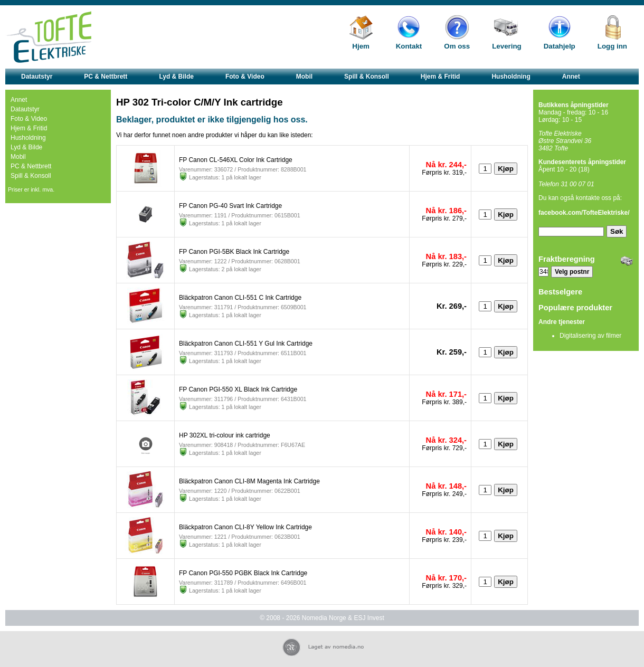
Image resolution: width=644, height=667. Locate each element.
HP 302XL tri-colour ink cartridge (225, 435)
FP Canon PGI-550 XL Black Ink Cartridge (238, 389)
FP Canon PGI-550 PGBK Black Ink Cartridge (243, 573)
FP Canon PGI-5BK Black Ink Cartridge (234, 252)
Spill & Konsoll (367, 77)
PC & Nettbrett (106, 77)
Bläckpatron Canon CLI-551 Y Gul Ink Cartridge (246, 344)
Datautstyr (37, 77)
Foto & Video (245, 77)
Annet (571, 77)
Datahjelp (560, 46)
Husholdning (511, 77)
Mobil (304, 77)
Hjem (361, 46)
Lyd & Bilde (176, 77)
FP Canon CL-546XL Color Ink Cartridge (236, 160)
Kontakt (409, 46)
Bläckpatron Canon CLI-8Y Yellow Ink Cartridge (245, 527)
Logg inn (612, 46)
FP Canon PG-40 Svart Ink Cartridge (230, 206)
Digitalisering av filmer (590, 336)
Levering (507, 46)
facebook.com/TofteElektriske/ (584, 213)
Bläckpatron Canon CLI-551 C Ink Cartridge (240, 298)
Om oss (457, 46)
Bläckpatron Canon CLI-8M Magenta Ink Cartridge (249, 481)
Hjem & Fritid (441, 77)
